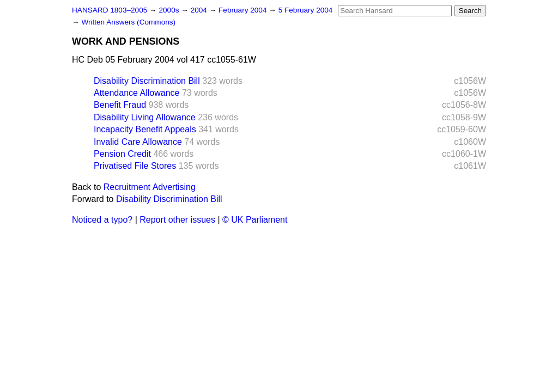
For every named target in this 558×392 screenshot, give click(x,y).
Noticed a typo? (102, 220)
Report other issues (177, 220)
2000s (170, 10)
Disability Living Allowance (145, 117)
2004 (200, 10)
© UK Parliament (255, 220)
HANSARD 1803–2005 (110, 10)
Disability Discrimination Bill (147, 81)
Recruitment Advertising (150, 187)
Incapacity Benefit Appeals (145, 129)
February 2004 (244, 10)
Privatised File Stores (135, 166)
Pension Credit (122, 154)
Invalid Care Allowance (138, 142)
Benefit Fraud (120, 105)
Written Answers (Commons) (128, 22)
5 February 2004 (306, 10)
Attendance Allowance (137, 93)
